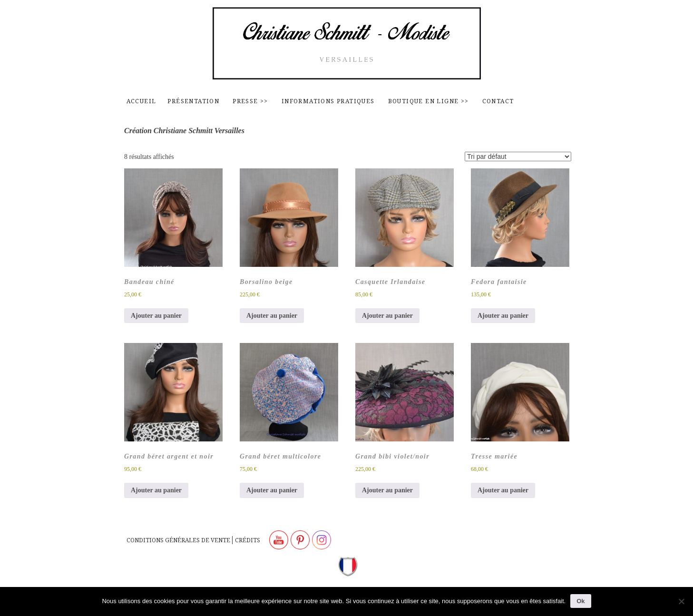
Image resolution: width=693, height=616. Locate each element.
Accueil (142, 101)
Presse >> (250, 101)
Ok (581, 601)
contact (498, 101)
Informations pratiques (328, 101)
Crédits (248, 540)
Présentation (193, 101)
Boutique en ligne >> (429, 101)
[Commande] (518, 156)
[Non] (681, 601)
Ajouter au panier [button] (156, 316)
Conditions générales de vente (178, 540)
